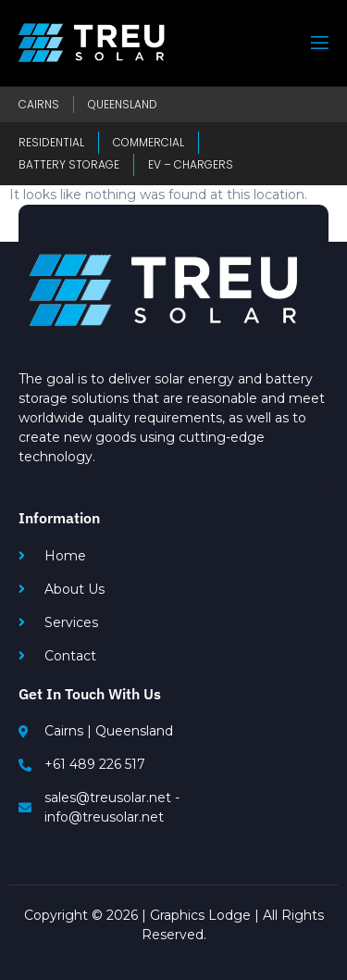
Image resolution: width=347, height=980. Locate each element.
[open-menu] (318, 43)
